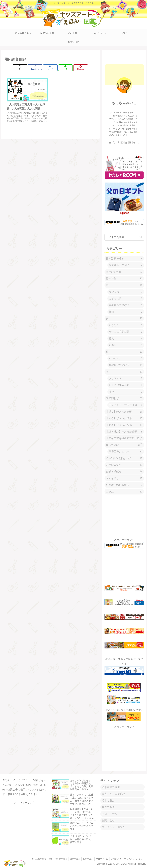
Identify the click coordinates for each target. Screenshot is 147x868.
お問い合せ (108, 821)
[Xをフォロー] (114, 142)
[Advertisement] (124, 56)
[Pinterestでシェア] (81, 68)
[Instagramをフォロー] (122, 142)
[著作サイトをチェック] (110, 142)
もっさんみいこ (124, 103)
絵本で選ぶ (108, 801)
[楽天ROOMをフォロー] (130, 142)
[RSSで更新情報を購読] (139, 142)
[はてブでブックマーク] (50, 68)
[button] (141, 237)
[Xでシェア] (20, 68)
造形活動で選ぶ (111, 787)
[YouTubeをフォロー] (126, 142)
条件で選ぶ (108, 807)
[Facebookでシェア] (35, 68)
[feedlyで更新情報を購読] (134, 142)
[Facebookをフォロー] (118, 142)
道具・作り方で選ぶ (113, 794)
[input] (124, 237)
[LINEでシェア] (66, 68)
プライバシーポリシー (115, 827)
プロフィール (110, 814)
